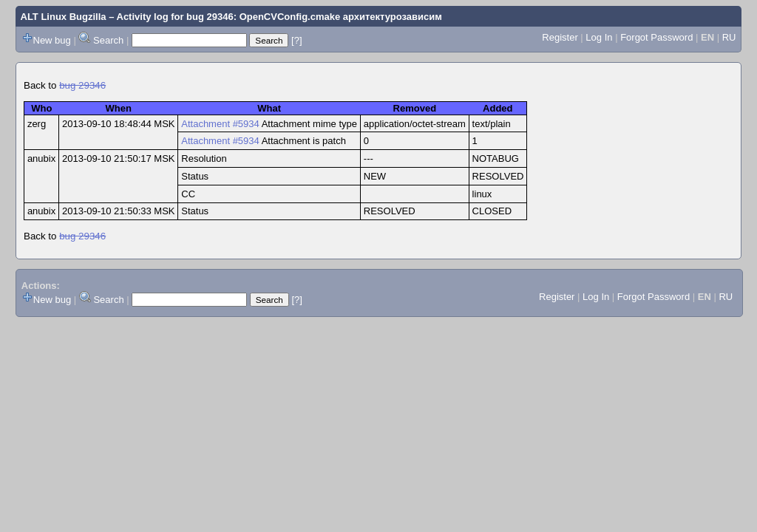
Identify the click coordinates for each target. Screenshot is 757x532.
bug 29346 (82, 85)
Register (560, 37)
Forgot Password (656, 37)
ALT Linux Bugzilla (64, 17)
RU (729, 37)
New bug (52, 40)
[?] (296, 40)
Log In (599, 37)
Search (108, 40)
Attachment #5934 (220, 124)
